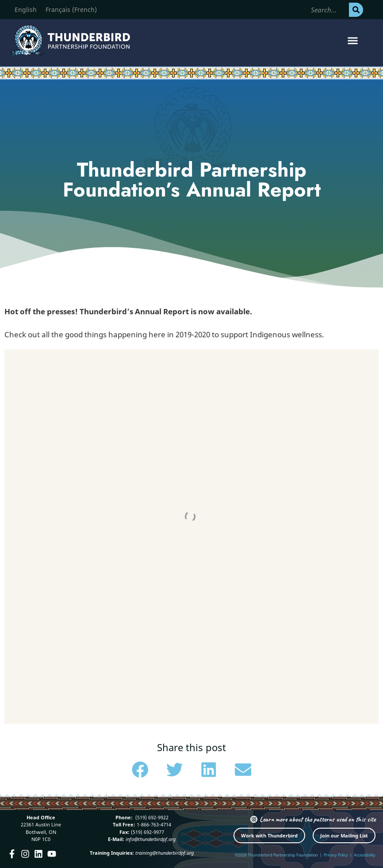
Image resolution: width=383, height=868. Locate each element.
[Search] (356, 10)
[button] (352, 41)
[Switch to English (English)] (26, 10)
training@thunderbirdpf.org (165, 853)
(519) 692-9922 (151, 817)
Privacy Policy (336, 855)
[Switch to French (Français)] (71, 10)
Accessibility (365, 855)
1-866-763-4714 (153, 824)
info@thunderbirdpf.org (151, 839)
